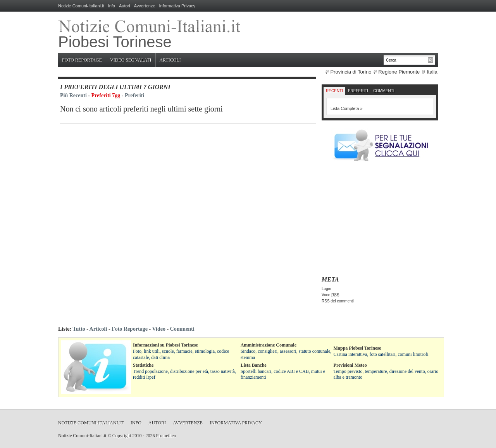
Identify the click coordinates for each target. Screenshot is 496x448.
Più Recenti (73, 95)
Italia (432, 72)
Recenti (334, 91)
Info (112, 6)
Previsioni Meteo (350, 365)
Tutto (79, 329)
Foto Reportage (82, 60)
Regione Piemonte (399, 72)
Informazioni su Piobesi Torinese (165, 345)
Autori (125, 6)
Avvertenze (145, 6)
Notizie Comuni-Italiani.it (81, 6)
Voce (331, 295)
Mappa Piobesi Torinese (357, 348)
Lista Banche (254, 365)
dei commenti (338, 301)
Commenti (384, 91)
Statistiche (143, 365)
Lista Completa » (347, 108)
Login (326, 289)
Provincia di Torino (351, 72)
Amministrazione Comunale (269, 345)
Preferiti (134, 95)
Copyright (122, 436)
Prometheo (166, 436)
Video (158, 329)
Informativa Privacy (177, 6)
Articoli (170, 60)
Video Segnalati (131, 60)
